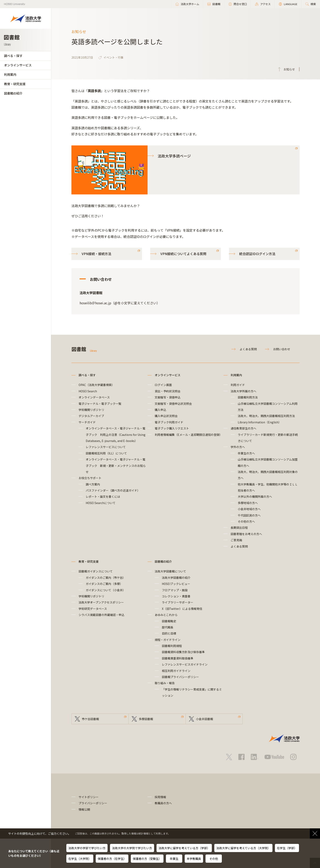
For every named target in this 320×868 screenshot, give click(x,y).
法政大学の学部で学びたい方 (87, 848)
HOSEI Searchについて (101, 503)
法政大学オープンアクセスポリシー (101, 602)
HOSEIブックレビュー (176, 584)
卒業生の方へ (246, 453)
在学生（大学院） (80, 859)
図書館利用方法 (248, 397)
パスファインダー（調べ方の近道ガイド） (113, 490)
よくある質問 (248, 349)
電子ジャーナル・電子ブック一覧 (100, 404)
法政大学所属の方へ (243, 391)
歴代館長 (168, 627)
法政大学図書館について (170, 571)
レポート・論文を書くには (103, 496)
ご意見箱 (236, 540)
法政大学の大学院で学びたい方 (132, 848)
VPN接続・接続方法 (96, 254)
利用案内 (10, 74)
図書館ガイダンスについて (96, 571)
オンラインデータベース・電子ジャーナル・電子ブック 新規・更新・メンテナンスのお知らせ (116, 466)
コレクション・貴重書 (176, 596)
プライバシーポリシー (93, 803)
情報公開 (84, 809)
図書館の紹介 (13, 93)
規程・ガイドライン (168, 640)
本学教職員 (194, 859)
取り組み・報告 (165, 683)
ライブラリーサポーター (178, 602)
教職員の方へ (163, 803)
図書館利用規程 (172, 646)
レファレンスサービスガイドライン (185, 664)
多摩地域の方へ (248, 503)
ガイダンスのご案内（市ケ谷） (106, 578)
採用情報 (160, 797)
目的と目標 (169, 633)
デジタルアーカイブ (91, 416)
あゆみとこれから (166, 615)
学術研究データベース (93, 609)
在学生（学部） (287, 848)
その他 (214, 859)
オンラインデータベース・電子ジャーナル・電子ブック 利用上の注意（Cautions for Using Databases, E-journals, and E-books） (116, 435)
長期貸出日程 (239, 528)
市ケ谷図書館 (90, 719)
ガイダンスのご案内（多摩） (104, 584)
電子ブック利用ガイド (169, 422)
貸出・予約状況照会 (168, 391)
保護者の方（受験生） (147, 859)
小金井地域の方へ (249, 509)
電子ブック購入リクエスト (172, 428)
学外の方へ (238, 447)
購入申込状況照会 (166, 416)
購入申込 (160, 410)
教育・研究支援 (15, 84)
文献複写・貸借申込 (168, 397)
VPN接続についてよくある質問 (183, 254)
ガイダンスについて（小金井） (106, 590)
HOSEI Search (88, 391)
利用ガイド (238, 385)
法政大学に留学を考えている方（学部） (184, 848)
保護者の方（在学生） (112, 859)
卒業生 (174, 859)
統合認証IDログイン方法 (257, 254)
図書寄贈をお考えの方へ (246, 534)
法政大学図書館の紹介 (176, 578)
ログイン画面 (163, 385)
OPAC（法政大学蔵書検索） (97, 385)
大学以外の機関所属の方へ (255, 496)
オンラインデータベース (94, 397)
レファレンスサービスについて (106, 447)
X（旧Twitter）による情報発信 (182, 609)
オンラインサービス (18, 65)
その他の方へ (246, 521)
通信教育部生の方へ (243, 428)
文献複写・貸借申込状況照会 (173, 404)
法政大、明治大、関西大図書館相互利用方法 (266, 416)
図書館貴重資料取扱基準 (178, 658)
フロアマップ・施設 (175, 590)
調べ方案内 (93, 484)
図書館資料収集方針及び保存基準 (183, 652)
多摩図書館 (146, 719)
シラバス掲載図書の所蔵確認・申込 (101, 615)
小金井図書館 (204, 719)
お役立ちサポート (90, 478)
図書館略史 (169, 621)
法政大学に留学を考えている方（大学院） (243, 848)
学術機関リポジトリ (91, 410)
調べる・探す (13, 56)
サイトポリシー (89, 797)
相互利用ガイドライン (176, 671)
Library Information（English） (259, 422)
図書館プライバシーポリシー (180, 677)
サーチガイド (87, 422)
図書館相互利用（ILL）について (106, 453)
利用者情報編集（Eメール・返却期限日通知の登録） (188, 435)
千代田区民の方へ (249, 515)
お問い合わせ (282, 349)
